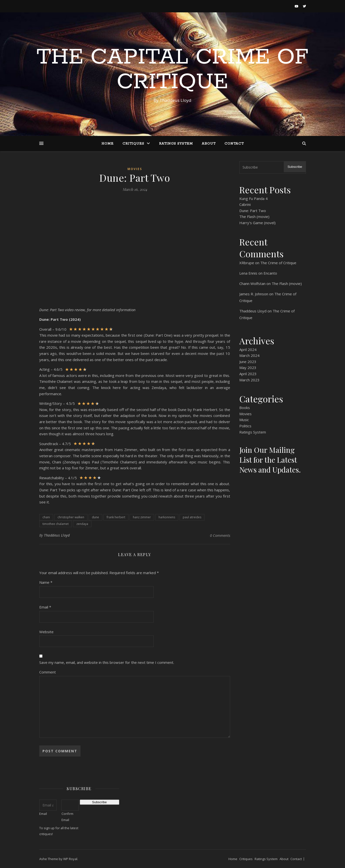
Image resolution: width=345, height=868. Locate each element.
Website (46, 632)
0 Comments (220, 535)
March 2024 (249, 355)
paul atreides (192, 517)
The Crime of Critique (278, 263)
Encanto (270, 273)
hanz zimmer (142, 517)
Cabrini (245, 204)
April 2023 (248, 374)
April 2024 (248, 349)
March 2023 (249, 380)
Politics (245, 426)
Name (46, 582)
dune (95, 517)
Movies (135, 169)
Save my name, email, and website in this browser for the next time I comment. (107, 662)
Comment (48, 672)
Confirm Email (67, 817)
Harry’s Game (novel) (257, 223)
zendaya (82, 524)
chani (46, 517)
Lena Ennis (248, 273)
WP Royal (70, 859)
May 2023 (248, 368)
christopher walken (71, 517)
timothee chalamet (56, 524)
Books (245, 408)
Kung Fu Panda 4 (254, 198)
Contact (234, 144)
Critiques (133, 144)
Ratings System (176, 144)
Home (108, 144)
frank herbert (116, 517)
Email (45, 607)
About (209, 144)
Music (244, 420)
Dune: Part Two (253, 211)
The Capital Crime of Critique (172, 70)
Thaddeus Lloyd (57, 535)
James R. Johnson (254, 294)
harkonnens (167, 517)
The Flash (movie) (254, 217)
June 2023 (248, 362)
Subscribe (295, 167)
